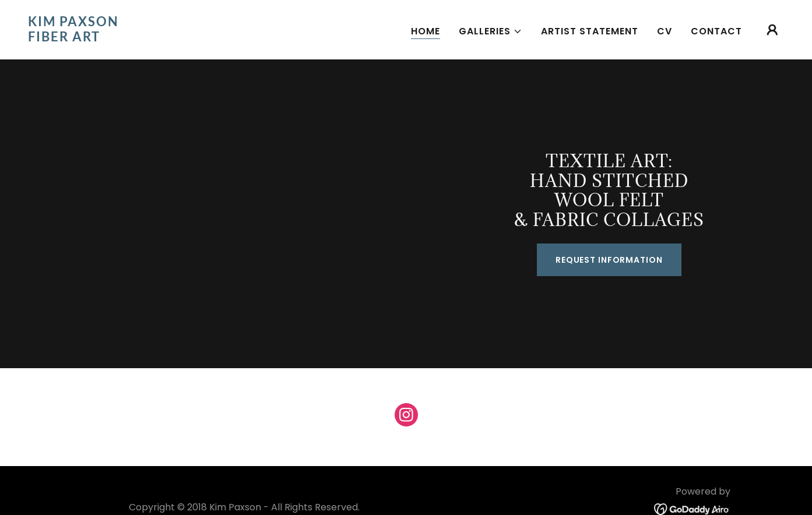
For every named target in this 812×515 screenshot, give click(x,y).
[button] (491, 31)
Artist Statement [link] (590, 31)
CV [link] (665, 31)
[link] (134, 38)
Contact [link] (716, 31)
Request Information (609, 260)
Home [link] (426, 31)
